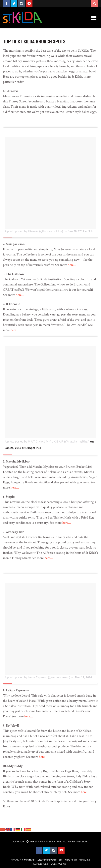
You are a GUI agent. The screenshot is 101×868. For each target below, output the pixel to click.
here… (72, 265)
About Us (71, 860)
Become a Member (23, 860)
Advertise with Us (50, 860)
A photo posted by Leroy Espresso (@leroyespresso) (37, 677)
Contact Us (58, 864)
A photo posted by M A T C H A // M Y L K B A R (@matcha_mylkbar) (47, 442)
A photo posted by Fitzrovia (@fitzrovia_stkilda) (34, 231)
